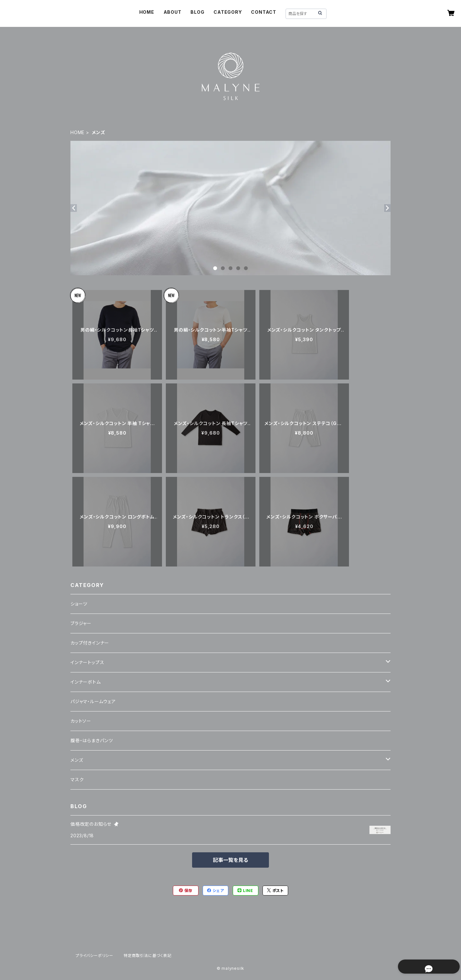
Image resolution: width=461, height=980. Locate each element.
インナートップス (87, 662)
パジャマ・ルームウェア (93, 701)
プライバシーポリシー (94, 956)
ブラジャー (81, 623)
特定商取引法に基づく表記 (148, 956)
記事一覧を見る (230, 860)
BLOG (197, 12)
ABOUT (173, 12)
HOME (147, 12)
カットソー (81, 721)
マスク (77, 779)
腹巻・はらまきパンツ (92, 740)
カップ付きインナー (90, 643)
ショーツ (79, 604)
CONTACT (264, 12)
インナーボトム (86, 682)
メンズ (77, 760)
